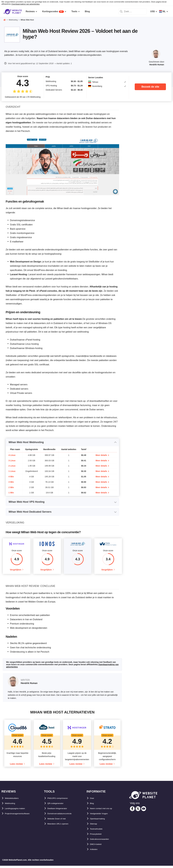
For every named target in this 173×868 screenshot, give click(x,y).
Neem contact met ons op (104, 811)
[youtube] (144, 811)
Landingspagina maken (17, 811)
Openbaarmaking (99, 821)
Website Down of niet (59, 821)
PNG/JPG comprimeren (60, 800)
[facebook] (132, 811)
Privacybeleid (97, 836)
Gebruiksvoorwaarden (102, 841)
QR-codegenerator (57, 805)
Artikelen (95, 851)
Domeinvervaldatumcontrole (63, 816)
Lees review (16, 766)
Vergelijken (16, 571)
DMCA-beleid (97, 846)
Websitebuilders (14, 800)
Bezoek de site (150, 87)
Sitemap (94, 826)
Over (92, 800)
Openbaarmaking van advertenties (26, 4)
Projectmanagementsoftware (20, 816)
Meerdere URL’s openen (60, 826)
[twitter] (138, 811)
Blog (92, 805)
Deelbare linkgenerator (60, 811)
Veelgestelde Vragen (101, 816)
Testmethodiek (98, 831)
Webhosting (11, 805)
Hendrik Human (157, 65)
